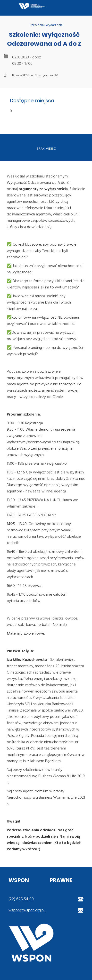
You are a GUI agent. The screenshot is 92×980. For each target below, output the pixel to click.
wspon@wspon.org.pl (27, 910)
